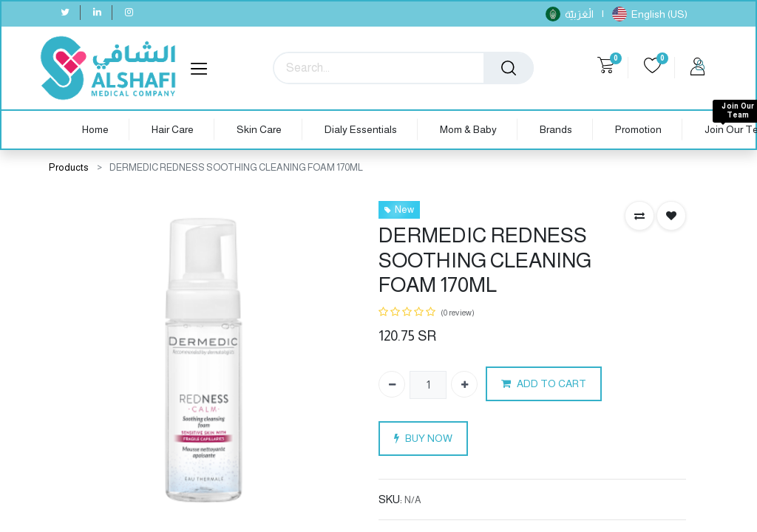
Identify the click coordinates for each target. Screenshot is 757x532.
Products (69, 167)
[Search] (509, 68)
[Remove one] (392, 384)
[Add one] (464, 384)
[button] (639, 216)
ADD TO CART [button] (544, 384)
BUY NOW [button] (423, 439)
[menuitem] (95, 130)
